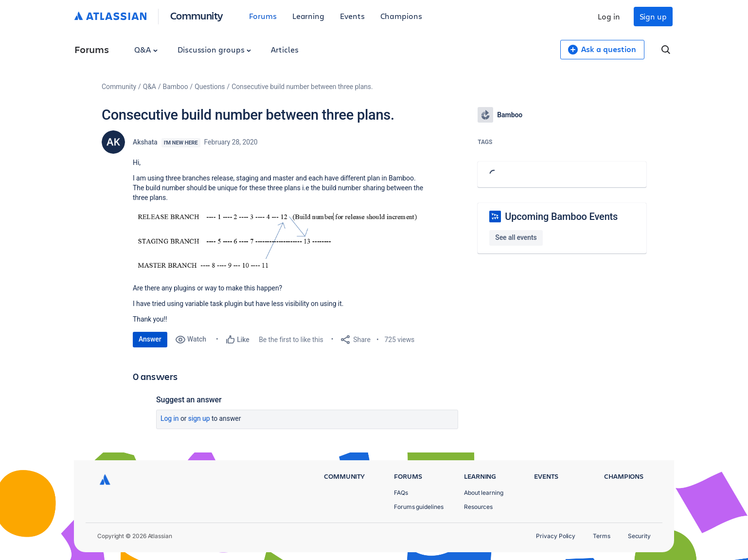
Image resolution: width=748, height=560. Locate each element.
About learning (484, 493)
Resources (478, 507)
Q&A (146, 49)
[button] (279, 242)
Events (352, 16)
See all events (516, 237)
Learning (308, 16)
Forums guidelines (419, 507)
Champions (401, 16)
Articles (285, 49)
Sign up (653, 16)
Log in (609, 16)
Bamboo (176, 87)
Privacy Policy (556, 536)
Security (639, 536)
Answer (150, 339)
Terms (602, 536)
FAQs (401, 493)
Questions (210, 87)
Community (197, 15)
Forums (263, 16)
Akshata (145, 142)
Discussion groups (214, 49)
